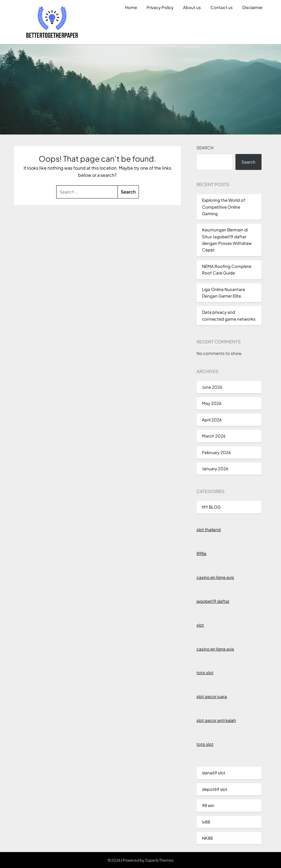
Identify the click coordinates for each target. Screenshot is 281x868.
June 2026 (212, 387)
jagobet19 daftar (213, 601)
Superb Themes (159, 860)
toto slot (205, 672)
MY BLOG (211, 507)
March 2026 (214, 436)
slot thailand (209, 529)
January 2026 (215, 468)
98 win (208, 805)
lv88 (206, 822)
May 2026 (212, 403)
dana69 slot (214, 773)
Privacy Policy (160, 7)
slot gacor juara (212, 696)
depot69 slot (215, 789)
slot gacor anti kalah (216, 720)
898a (201, 553)
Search (205, 148)
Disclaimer (252, 7)
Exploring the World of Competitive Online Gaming (224, 207)
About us (192, 7)
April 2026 (212, 420)
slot (200, 625)
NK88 (207, 838)
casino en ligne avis (215, 577)
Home (131, 7)
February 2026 (216, 452)
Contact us (222, 7)
